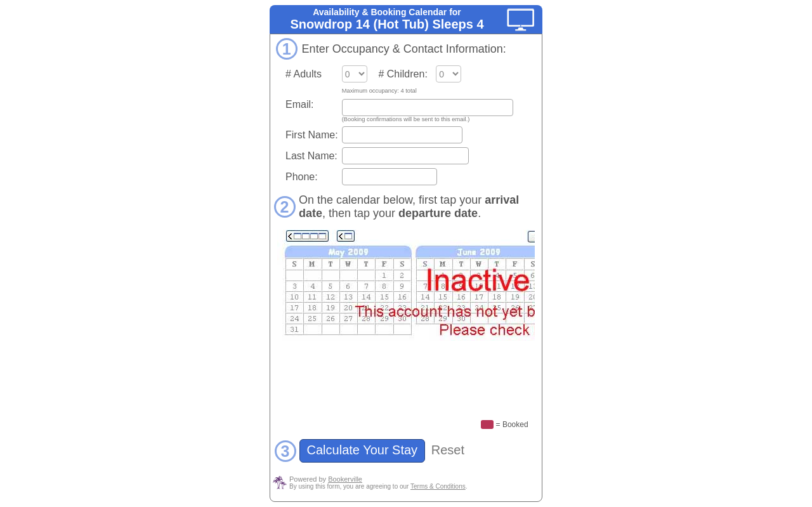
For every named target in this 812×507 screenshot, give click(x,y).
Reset (448, 450)
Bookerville (345, 479)
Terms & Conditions (438, 486)
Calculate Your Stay (362, 450)
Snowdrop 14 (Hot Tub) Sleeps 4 (387, 24)
